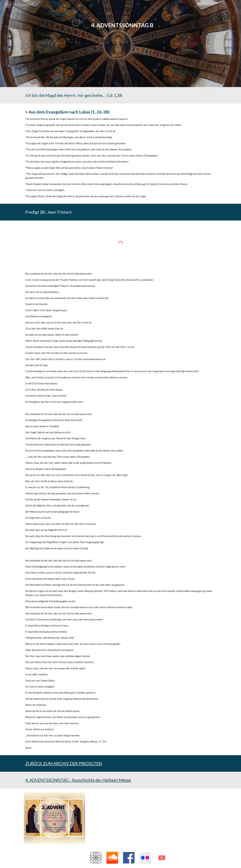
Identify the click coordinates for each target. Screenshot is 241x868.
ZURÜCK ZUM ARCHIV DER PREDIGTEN (64, 763)
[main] (120, 43)
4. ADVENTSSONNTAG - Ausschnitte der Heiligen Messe (78, 780)
